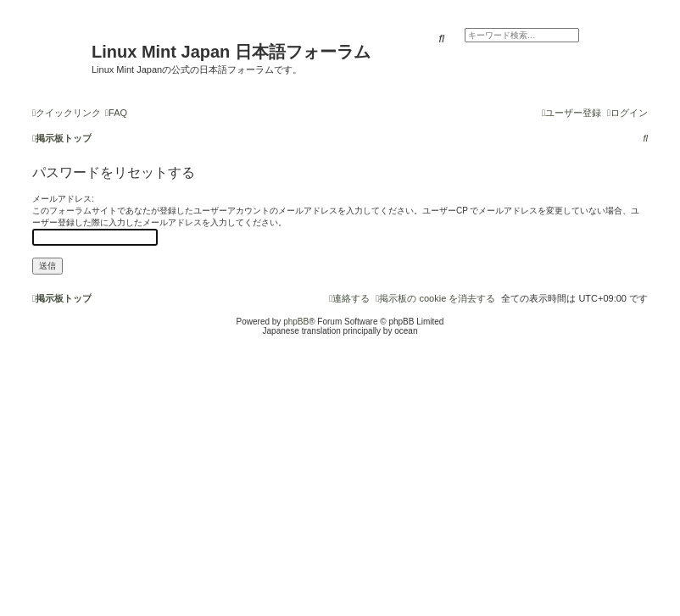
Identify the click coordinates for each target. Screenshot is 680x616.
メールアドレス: (63, 199)
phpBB (296, 322)
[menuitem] (116, 113)
